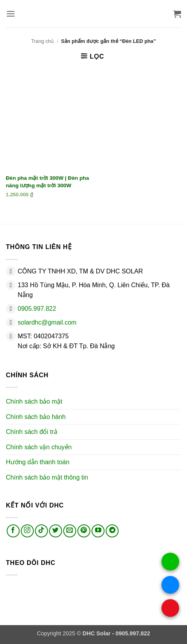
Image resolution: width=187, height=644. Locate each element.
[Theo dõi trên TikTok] (41, 531)
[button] (11, 14)
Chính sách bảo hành (36, 417)
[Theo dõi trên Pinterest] (84, 531)
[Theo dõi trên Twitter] (56, 531)
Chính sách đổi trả (32, 432)
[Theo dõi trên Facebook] (13, 531)
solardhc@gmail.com (47, 322)
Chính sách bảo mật (34, 401)
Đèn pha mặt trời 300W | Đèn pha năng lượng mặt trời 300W (48, 182)
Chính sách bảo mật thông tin (47, 477)
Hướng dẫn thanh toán (38, 462)
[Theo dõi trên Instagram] (27, 531)
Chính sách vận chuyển (39, 447)
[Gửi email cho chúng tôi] (70, 531)
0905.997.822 (37, 309)
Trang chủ (42, 41)
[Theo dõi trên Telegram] (112, 531)
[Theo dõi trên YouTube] (98, 531)
